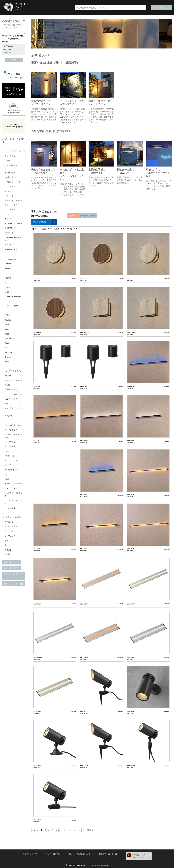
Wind (7, 363)
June (7, 349)
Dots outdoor (10, 340)
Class (7, 335)
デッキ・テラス (11, 529)
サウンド (8, 293)
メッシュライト (11, 510)
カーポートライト (12, 173)
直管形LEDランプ (12, 391)
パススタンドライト (13, 182)
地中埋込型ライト (12, 178)
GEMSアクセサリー (13, 307)
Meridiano (9, 354)
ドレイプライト (11, 444)
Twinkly (8, 481)
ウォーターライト (12, 205)
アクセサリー (10, 245)
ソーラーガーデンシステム (14, 239)
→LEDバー (123, 173)
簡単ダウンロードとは (14, 586)
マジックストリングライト (14, 438)
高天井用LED (10, 417)
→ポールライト (97, 104)
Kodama (8, 264)
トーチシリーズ (11, 250)
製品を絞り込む (44, 222)
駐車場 (7, 556)
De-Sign (8, 377)
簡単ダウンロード (88, 216)
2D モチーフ (10, 453)
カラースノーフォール (14, 485)
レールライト (10, 215)
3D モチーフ (10, 458)
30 (75, 830)
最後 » (90, 830)
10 (65, 830)
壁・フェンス (10, 538)
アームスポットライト (14, 382)
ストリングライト (12, 432)
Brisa (7, 331)
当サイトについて (12, 564)
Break (7, 326)
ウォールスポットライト (14, 167)
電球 (6, 405)
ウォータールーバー (13, 297)
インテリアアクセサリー (14, 411)
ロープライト (10, 467)
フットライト (10, 187)
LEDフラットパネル (13, 396)
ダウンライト (10, 210)
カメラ (7, 288)
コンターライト (11, 490)
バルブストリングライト (14, 504)
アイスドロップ (11, 462)
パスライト (9, 196)
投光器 (7, 387)
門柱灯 (7, 161)
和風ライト (9, 233)
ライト (7, 284)
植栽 (6, 543)
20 (70, 830)
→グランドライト (41, 104)
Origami (8, 358)
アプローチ (9, 524)
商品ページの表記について (14, 578)
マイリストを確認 (12, 74)
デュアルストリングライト (14, 496)
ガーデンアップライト (14, 201)
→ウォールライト (41, 173)
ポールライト (10, 192)
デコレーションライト (14, 224)
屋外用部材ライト (12, 228)
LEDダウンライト (12, 400)
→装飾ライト (96, 173)
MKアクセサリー (11, 472)
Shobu (7, 269)
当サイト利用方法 (12, 570)
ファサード (9, 533)
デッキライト (10, 219)
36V (6, 476)
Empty (7, 344)
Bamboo (8, 321)
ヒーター (8, 302)
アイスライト (10, 448)
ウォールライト (11, 156)
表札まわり (9, 552)
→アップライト (68, 104)
